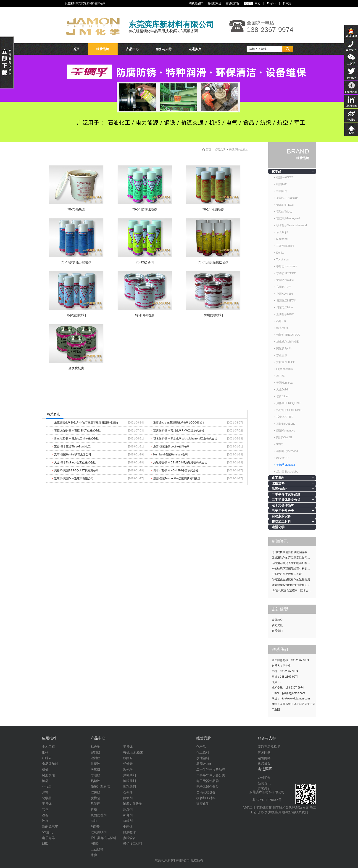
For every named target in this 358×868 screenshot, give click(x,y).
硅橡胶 (95, 792)
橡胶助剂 (129, 781)
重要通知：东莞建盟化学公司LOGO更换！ (179, 423)
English (272, 3)
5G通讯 (47, 832)
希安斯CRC (283, 458)
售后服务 (264, 764)
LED (45, 844)
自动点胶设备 (281, 516)
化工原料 (278, 478)
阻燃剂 (128, 798)
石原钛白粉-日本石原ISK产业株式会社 (77, 431)
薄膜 (94, 855)
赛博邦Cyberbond (287, 451)
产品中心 (132, 49)
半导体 (47, 804)
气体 (45, 809)
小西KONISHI (285, 294)
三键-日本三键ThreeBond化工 (72, 447)
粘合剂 (95, 747)
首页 (76, 49)
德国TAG (282, 184)
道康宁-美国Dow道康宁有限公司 (74, 478)
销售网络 (264, 758)
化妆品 (47, 787)
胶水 (45, 821)
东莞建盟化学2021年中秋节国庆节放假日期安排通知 (86, 423)
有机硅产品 (233, 3)
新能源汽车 (50, 826)
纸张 (45, 752)
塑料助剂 (129, 787)
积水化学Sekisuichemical (292, 225)
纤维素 (47, 758)
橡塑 (45, 781)
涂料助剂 (129, 775)
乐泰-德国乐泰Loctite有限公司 (171, 447)
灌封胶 (95, 758)
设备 (45, 815)
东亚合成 (282, 355)
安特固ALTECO (286, 362)
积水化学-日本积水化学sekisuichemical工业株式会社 (185, 439)
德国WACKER (285, 177)
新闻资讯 (277, 625)
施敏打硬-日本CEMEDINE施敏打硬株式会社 (180, 463)
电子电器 (48, 838)
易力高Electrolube (287, 472)
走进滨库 (195, 49)
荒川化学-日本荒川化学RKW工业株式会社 (179, 431)
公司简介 (277, 620)
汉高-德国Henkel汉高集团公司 (72, 455)
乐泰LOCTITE (285, 417)
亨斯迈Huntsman (287, 266)
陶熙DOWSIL (284, 437)
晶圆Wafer (279, 489)
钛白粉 (128, 758)
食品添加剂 (50, 764)
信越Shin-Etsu (285, 205)
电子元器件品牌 (283, 505)
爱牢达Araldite (285, 280)
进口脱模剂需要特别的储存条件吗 (292, 552)
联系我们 (277, 631)
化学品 (276, 171)
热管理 (95, 804)
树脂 (94, 809)
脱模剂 (95, 798)
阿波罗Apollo (284, 348)
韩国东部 (282, 191)
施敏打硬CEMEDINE (289, 410)
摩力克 (280, 376)
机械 (45, 769)
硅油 (94, 821)
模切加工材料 (281, 522)
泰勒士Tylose (284, 212)
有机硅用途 (214, 3)
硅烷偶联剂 (99, 832)
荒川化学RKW (285, 314)
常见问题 (264, 752)
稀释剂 (128, 815)
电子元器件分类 (283, 511)
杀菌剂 (128, 821)
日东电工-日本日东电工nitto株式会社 (76, 439)
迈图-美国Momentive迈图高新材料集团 (177, 478)
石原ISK (281, 321)
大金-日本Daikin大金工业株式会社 (75, 463)
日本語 (287, 3)
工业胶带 (97, 849)
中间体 (128, 826)
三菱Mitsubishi (285, 246)
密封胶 (95, 752)
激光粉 (128, 769)
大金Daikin (283, 390)
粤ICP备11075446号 (267, 800)
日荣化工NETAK (286, 301)
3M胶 (280, 444)
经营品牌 (103, 49)
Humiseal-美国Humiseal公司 (171, 455)
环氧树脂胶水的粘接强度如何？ (291, 585)
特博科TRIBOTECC (288, 335)
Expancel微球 (285, 369)
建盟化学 (278, 527)
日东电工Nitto (285, 307)
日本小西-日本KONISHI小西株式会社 (176, 470)
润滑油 (95, 844)
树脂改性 (48, 775)
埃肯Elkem (283, 396)
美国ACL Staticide (287, 198)
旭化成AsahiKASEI (288, 342)
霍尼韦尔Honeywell (288, 218)
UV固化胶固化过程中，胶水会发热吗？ (294, 590)
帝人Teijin (282, 232)
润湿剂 (128, 809)
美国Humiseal (285, 383)
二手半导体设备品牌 (286, 494)
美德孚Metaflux (286, 465)
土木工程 (48, 747)
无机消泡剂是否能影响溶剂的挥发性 (294, 563)
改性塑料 (278, 483)
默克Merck (283, 328)
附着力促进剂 (133, 804)
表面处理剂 (99, 815)
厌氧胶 (95, 769)
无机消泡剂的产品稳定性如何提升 (292, 558)
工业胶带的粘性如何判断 (287, 574)
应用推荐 (49, 738)
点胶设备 (129, 838)
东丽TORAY (284, 287)
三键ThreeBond (286, 424)
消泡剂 (95, 826)
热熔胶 (95, 781)
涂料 (45, 792)
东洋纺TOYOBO (286, 273)
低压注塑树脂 (100, 787)
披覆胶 (95, 764)
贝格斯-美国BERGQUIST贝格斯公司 (76, 470)
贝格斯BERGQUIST (288, 403)
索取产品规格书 (269, 747)
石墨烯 (128, 792)
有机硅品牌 (196, 3)
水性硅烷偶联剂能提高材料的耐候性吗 (294, 569)
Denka (280, 253)
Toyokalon (282, 260)
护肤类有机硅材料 (103, 838)
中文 (258, 3)
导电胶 (95, 775)
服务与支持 (164, 49)
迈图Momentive (286, 431)
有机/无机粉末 (133, 752)
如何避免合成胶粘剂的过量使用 (291, 580)
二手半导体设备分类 (286, 500)
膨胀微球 (129, 832)
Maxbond (282, 239)
